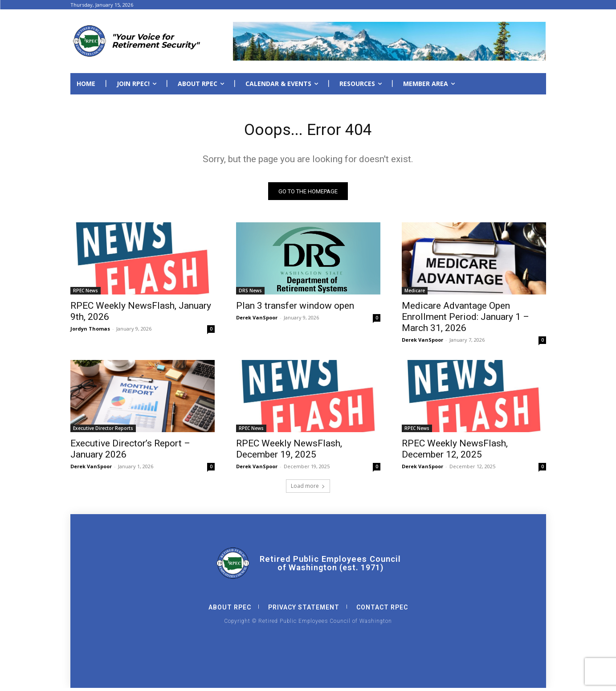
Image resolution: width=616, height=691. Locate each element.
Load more (308, 489)
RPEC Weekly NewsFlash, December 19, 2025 (289, 452)
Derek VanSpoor (257, 321)
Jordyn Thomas (90, 332)
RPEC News (86, 294)
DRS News (250, 294)
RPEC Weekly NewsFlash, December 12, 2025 (455, 452)
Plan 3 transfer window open (295, 309)
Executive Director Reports (103, 431)
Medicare (415, 294)
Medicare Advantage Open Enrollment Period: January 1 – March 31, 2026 (465, 320)
